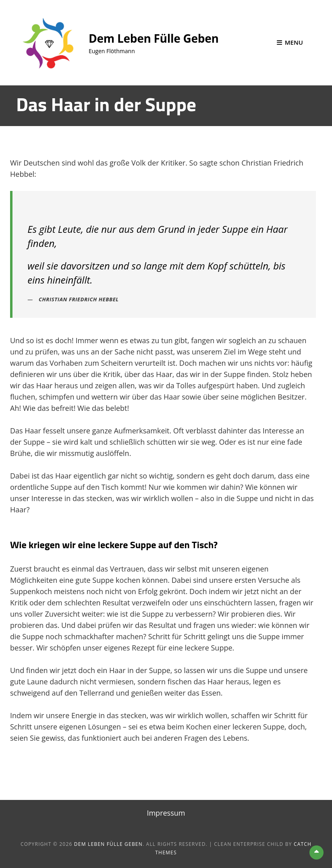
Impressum (166, 813)
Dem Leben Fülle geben (154, 38)
